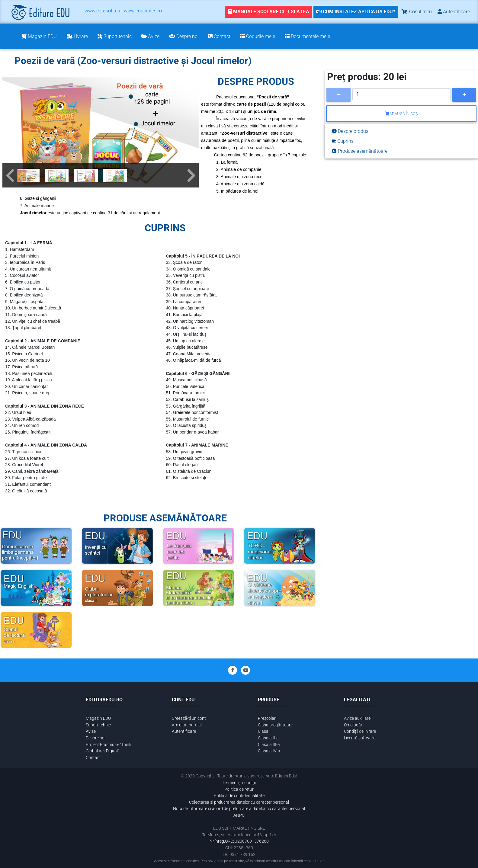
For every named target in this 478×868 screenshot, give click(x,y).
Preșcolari (267, 718)
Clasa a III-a (269, 745)
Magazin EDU (98, 718)
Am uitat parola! (187, 725)
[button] (10, 175)
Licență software (360, 738)
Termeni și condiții (239, 783)
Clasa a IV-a (269, 751)
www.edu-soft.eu (102, 11)
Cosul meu (416, 12)
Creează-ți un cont (189, 718)
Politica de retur (239, 789)
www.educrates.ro (143, 11)
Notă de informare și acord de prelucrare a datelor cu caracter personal (239, 809)
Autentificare (184, 731)
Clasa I (264, 731)
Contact (93, 758)
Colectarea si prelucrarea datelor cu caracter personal (239, 802)
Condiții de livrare (360, 731)
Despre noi (96, 738)
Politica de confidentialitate (239, 796)
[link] (355, 12)
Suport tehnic (98, 725)
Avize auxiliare (357, 718)
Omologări (354, 725)
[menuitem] (102, 12)
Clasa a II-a (268, 738)
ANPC (239, 815)
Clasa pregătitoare (275, 725)
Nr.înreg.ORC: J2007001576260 (239, 841)
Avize (91, 731)
